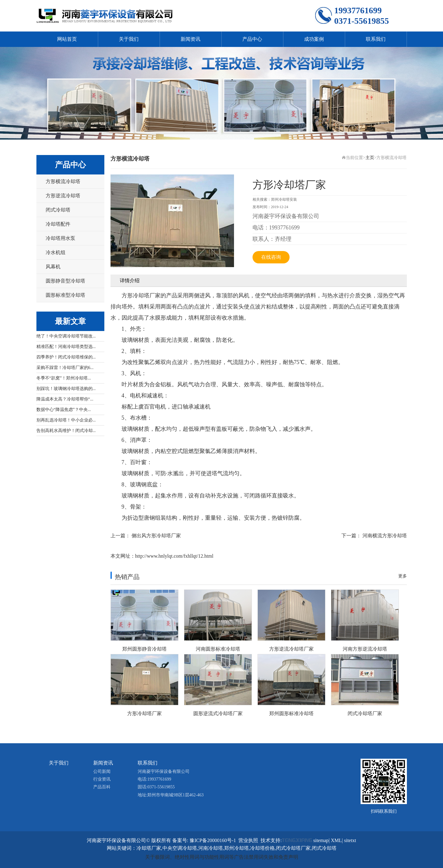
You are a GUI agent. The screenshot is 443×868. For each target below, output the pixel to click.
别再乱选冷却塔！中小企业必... (66, 420)
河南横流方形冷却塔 (385, 536)
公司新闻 (102, 772)
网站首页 (67, 39)
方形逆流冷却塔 (63, 196)
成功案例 (314, 39)
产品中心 (252, 39)
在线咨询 (271, 257)
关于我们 (129, 39)
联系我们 (376, 39)
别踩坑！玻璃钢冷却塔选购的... (66, 389)
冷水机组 (56, 252)
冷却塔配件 (58, 224)
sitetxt (350, 840)
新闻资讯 (190, 39)
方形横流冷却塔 (63, 181)
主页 (370, 158)
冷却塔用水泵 (61, 238)
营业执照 (248, 840)
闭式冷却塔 (58, 210)
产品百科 (102, 787)
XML (336, 840)
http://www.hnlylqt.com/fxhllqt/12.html (174, 556)
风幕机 (53, 267)
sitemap (321, 840)
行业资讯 (102, 779)
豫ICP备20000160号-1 (213, 840)
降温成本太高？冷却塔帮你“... (65, 399)
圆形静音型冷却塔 (65, 281)
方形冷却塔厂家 (141, 296)
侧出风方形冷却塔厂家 (156, 536)
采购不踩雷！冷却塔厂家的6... (65, 368)
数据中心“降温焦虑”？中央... (64, 410)
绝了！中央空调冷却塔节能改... (66, 336)
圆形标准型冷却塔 (65, 295)
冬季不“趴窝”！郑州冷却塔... (64, 378)
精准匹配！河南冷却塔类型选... (66, 347)
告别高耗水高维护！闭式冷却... (66, 431)
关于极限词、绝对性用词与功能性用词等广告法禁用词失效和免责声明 (222, 857)
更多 (403, 576)
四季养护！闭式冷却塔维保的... (66, 357)
